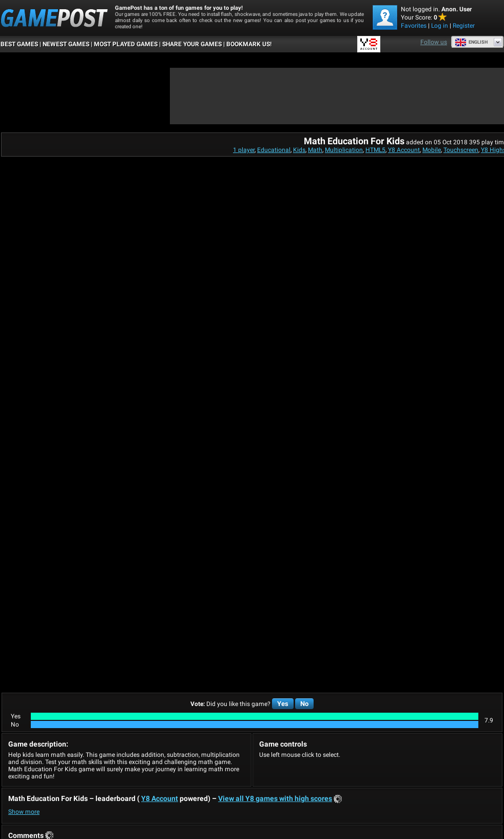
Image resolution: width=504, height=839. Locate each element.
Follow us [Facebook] (434, 42)
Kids (299, 150)
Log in (440, 26)
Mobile (432, 150)
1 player (244, 150)
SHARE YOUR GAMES (192, 44)
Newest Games (66, 44)
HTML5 (375, 150)
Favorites (414, 26)
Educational (274, 150)
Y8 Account (404, 150)
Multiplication (344, 150)
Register (464, 26)
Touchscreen (461, 150)
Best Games (19, 44)
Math (315, 150)
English (471, 42)
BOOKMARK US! (249, 44)
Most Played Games (126, 44)
